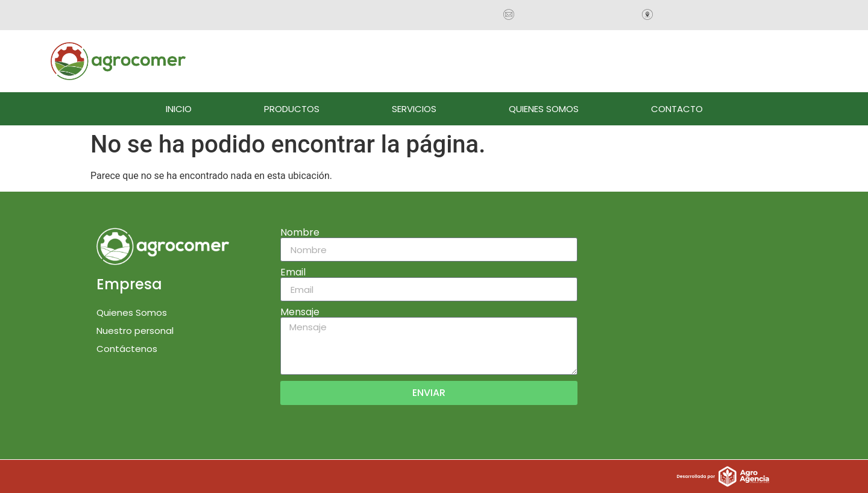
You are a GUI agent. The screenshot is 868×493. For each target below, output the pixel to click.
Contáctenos (127, 349)
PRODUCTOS (292, 109)
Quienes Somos (132, 312)
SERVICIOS (414, 109)
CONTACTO (677, 109)
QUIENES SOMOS (544, 109)
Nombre (300, 233)
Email (293, 272)
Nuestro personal (135, 331)
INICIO (179, 109)
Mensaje (300, 312)
